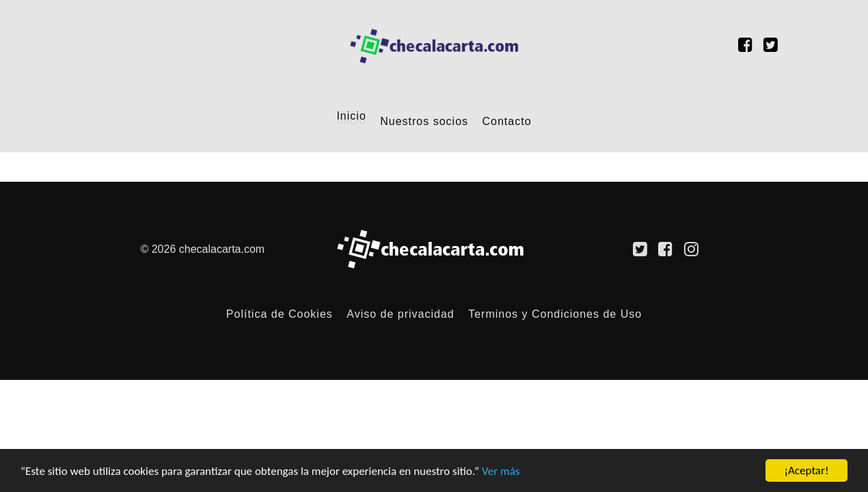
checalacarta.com (222, 249)
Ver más (501, 471)
